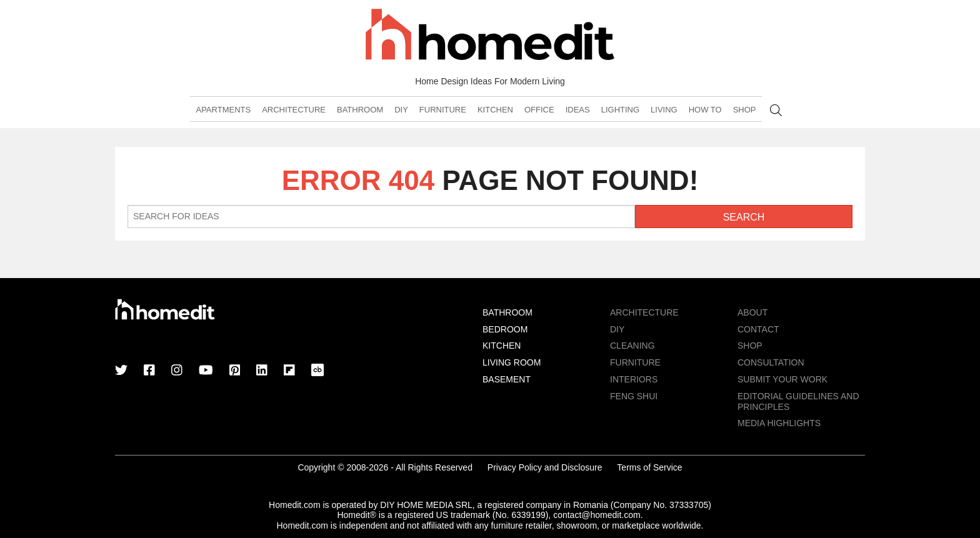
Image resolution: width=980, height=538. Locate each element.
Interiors (634, 379)
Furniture (443, 110)
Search (776, 110)
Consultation (771, 362)
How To (705, 110)
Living (664, 110)
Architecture (294, 110)
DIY (401, 110)
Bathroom (360, 110)
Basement (507, 379)
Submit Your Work (782, 379)
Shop (745, 110)
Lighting (620, 110)
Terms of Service (649, 467)
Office (539, 110)
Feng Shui (634, 396)
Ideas (578, 110)
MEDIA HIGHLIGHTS (779, 423)
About (752, 312)
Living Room (512, 362)
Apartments (223, 110)
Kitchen (495, 110)
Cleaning (632, 346)
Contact (758, 329)
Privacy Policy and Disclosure (545, 467)
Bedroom (505, 329)
